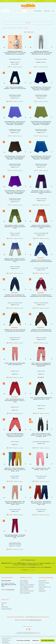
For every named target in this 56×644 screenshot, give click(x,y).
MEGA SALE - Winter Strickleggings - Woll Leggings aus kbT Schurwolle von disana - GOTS (15, 470)
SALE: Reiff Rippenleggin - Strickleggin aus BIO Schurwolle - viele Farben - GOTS (15, 537)
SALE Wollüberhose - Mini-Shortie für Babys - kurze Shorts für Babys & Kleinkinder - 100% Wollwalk (41, 89)
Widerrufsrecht (5, 607)
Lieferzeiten (42, 589)
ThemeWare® (38, 634)
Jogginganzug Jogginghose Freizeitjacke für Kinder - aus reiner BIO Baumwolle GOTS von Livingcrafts (15, 53)
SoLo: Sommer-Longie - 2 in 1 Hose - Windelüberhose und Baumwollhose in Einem (15, 227)
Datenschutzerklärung (7, 609)
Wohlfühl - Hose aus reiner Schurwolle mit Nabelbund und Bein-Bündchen (15, 331)
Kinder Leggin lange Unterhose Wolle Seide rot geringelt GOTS (15, 364)
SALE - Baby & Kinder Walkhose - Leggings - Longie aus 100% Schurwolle (15, 88)
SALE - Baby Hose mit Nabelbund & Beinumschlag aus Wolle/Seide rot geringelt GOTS (41, 365)
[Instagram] (29, 629)
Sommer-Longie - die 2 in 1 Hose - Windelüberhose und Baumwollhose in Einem (41, 227)
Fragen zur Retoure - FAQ (45, 587)
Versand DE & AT (43, 581)
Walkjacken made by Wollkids (27, 585)
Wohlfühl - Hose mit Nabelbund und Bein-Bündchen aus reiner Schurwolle (41, 331)
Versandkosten (36, 632)
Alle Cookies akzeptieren (48, 640)
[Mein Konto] (47, 11)
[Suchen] (28, 11)
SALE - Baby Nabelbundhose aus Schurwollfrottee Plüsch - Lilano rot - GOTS (15, 401)
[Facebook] (27, 629)
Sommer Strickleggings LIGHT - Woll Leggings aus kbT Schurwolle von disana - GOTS (15, 503)
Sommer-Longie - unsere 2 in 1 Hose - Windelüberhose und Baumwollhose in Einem (15, 260)
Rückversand (42, 585)
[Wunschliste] (38, 11)
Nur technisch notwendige (23, 640)
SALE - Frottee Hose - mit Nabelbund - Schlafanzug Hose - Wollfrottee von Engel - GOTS (41, 503)
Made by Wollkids (24, 583)
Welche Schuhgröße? (25, 593)
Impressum (4, 603)
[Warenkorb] (53, 11)
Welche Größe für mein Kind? (27, 591)
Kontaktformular (11, 590)
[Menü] (5, 11)
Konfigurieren (36, 640)
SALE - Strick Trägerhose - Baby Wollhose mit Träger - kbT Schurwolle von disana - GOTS (41, 435)
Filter (28, 23)
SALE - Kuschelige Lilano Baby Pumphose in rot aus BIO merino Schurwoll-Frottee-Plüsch (15, 435)
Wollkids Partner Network (35, 620)
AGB (2, 605)
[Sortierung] (29, 32)
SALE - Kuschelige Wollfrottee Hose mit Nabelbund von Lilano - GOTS (41, 399)
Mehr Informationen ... (6, 643)
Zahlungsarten (42, 591)
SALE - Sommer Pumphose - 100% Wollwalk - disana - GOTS (41, 469)
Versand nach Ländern (44, 583)
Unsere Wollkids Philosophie (27, 587)
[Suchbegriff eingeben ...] (19, 11)
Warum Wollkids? (24, 581)
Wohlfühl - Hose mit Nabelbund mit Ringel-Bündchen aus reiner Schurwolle (41, 261)
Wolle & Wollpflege (24, 589)
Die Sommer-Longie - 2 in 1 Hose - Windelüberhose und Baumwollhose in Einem (41, 192)
